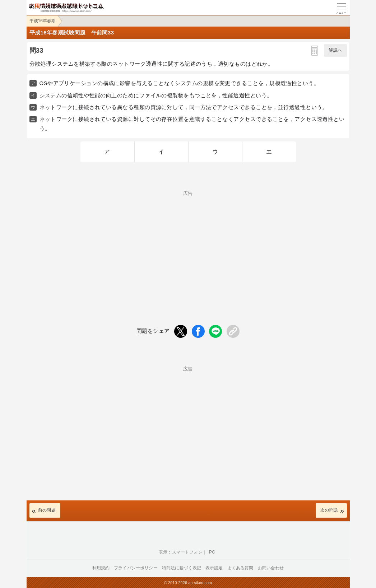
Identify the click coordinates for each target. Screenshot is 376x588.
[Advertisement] (188, 246)
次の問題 (329, 510)
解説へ (335, 50)
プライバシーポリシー (136, 568)
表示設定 (214, 568)
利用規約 (101, 568)
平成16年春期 (43, 21)
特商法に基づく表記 (182, 568)
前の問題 (47, 510)
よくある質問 (240, 568)
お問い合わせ (271, 568)
